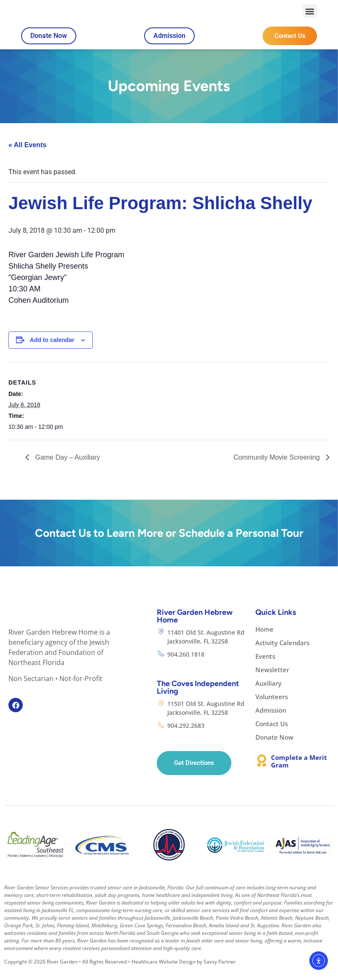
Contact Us (272, 733)
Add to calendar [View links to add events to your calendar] (52, 350)
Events (265, 666)
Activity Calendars (282, 652)
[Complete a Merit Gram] (262, 770)
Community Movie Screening (278, 467)
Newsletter (272, 679)
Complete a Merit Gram (299, 771)
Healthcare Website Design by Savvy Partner (184, 972)
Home (264, 639)
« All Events (27, 155)
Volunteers (272, 706)
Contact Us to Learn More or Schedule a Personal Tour (169, 543)
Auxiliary (268, 693)
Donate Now (274, 747)
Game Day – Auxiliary (67, 467)
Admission (271, 720)
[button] (310, 16)
